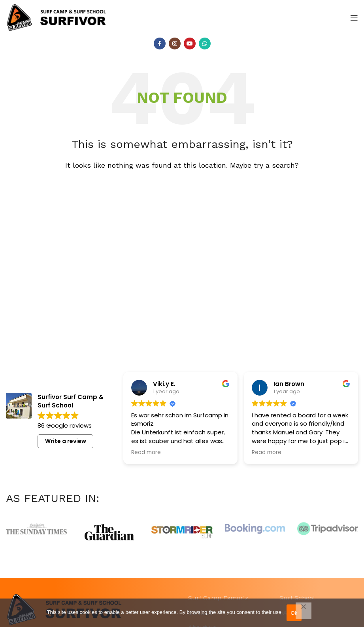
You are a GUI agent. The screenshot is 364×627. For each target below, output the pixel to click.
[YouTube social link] (190, 44)
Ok (294, 613)
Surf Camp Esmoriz (218, 598)
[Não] (304, 611)
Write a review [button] (66, 441)
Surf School (297, 598)
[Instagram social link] (175, 44)
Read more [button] (146, 453)
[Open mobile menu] (354, 18)
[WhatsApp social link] (205, 44)
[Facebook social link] (160, 44)
